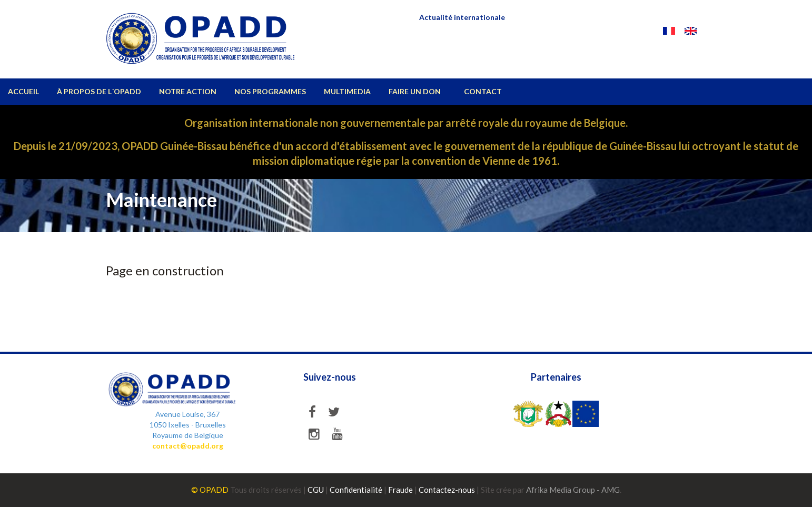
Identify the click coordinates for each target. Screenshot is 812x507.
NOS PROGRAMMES (270, 91)
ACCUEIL (23, 91)
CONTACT (483, 91)
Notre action (188, 91)
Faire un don (415, 91)
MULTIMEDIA (347, 91)
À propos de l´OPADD (99, 91)
